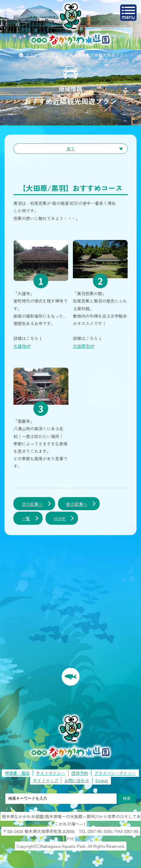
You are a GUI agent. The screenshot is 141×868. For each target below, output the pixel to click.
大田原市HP (84, 346)
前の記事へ (77, 504)
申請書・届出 (17, 773)
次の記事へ (32, 504)
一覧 (26, 518)
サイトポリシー (51, 773)
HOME (60, 518)
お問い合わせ (77, 780)
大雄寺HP (22, 346)
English (102, 780)
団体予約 (80, 773)
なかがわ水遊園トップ (47, 55)
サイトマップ (46, 780)
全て (70, 148)
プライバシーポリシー (115, 773)
